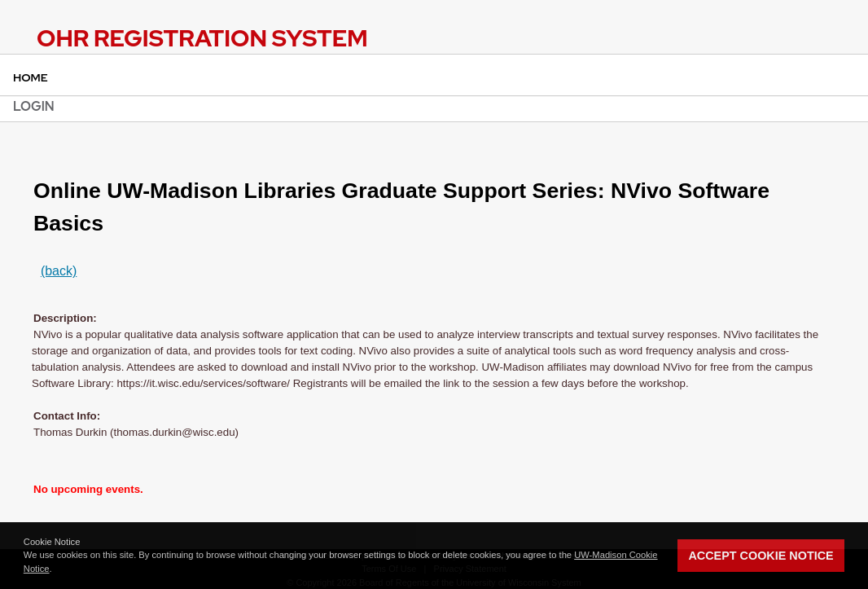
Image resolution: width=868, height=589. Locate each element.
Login (34, 106)
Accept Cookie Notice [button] (761, 556)
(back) (59, 271)
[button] (56, 570)
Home (31, 77)
